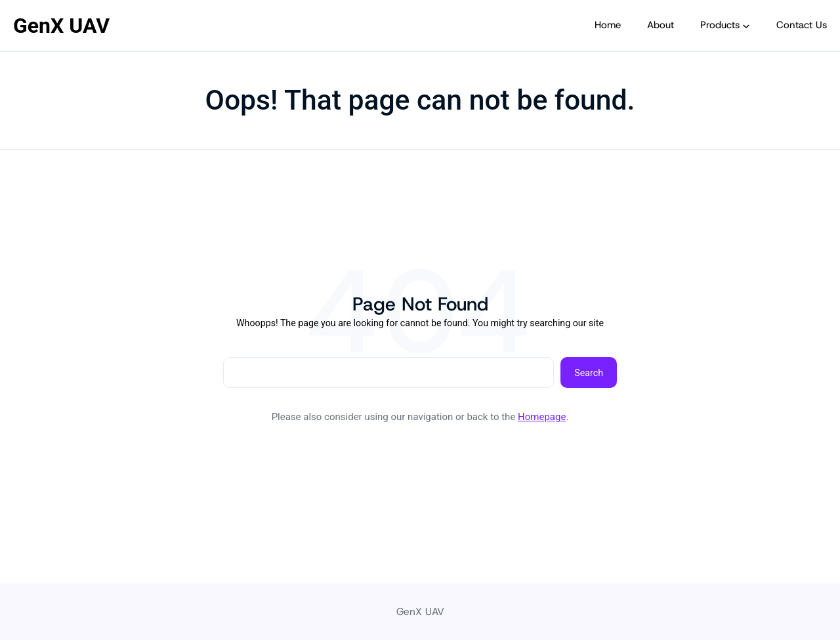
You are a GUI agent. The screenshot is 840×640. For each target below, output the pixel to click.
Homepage (542, 417)
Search (589, 373)
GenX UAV (61, 26)
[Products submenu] (746, 26)
